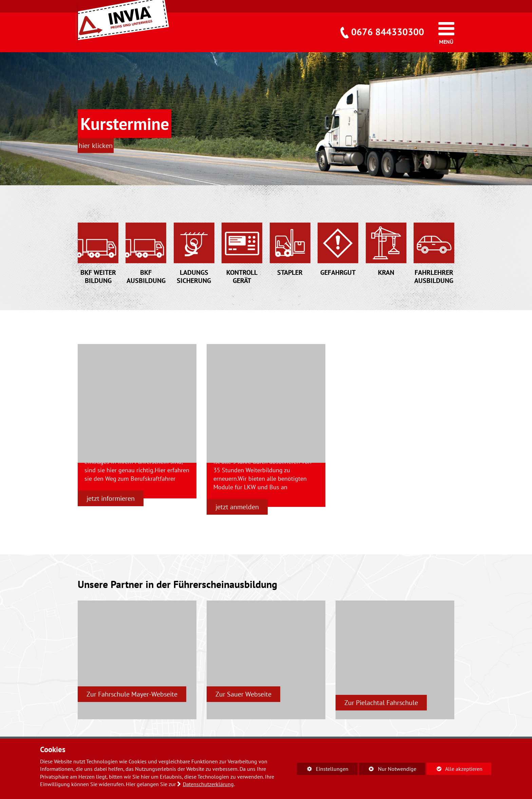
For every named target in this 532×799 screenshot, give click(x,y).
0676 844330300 (388, 32)
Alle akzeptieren (454, 769)
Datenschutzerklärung (208, 784)
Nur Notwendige (388, 770)
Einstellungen (323, 770)
